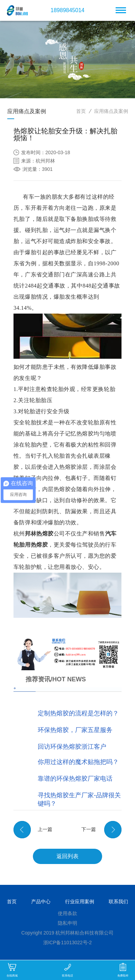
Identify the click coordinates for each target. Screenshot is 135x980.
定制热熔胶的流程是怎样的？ (78, 713)
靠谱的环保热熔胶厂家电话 (75, 779)
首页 (81, 111)
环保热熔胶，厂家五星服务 (75, 730)
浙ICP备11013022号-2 (67, 942)
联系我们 (118, 902)
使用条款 (67, 913)
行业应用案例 (80, 902)
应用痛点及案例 (111, 111)
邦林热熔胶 (39, 534)
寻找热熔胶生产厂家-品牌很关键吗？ (79, 799)
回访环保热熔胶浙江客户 (72, 747)
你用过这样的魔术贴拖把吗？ (78, 762)
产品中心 (41, 902)
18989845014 (67, 10)
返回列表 (67, 856)
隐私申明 (67, 923)
